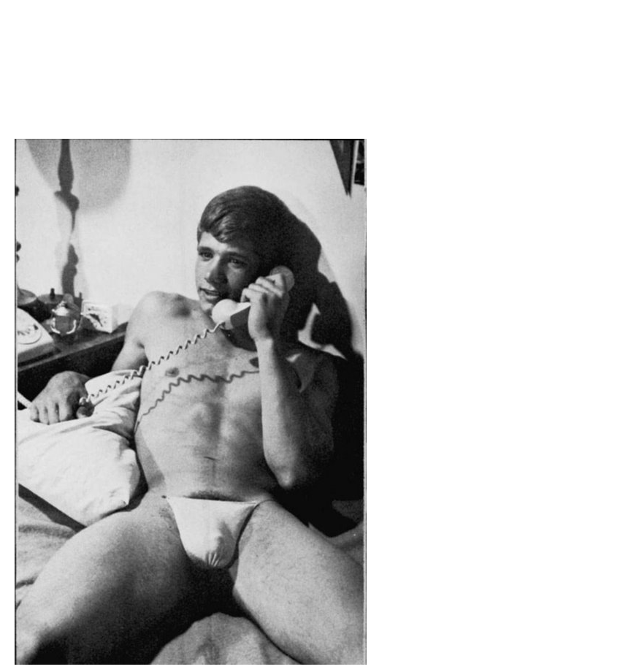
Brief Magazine (312, 69)
